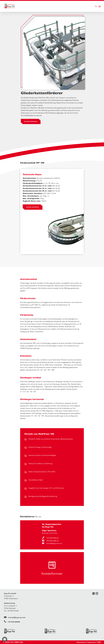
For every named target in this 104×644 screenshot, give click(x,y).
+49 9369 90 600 (13, 611)
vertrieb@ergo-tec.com (52, 543)
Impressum (92, 642)
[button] (5, 639)
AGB (99, 642)
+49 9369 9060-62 (50, 538)
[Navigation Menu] (100, 6)
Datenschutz (81, 642)
